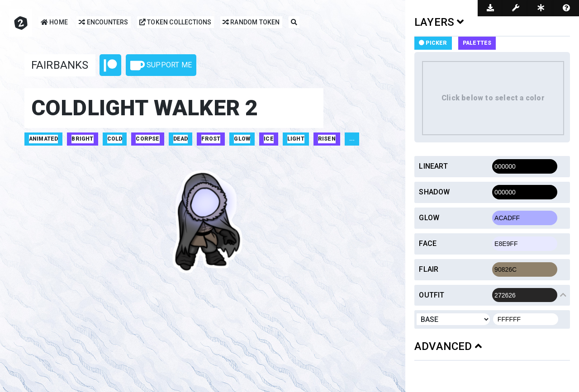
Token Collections (176, 23)
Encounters (103, 23)
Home (54, 23)
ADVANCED (448, 346)
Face (428, 243)
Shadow (434, 192)
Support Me (161, 66)
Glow (429, 218)
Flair (429, 269)
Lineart (433, 166)
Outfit (432, 295)
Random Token (251, 23)
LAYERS (439, 22)
